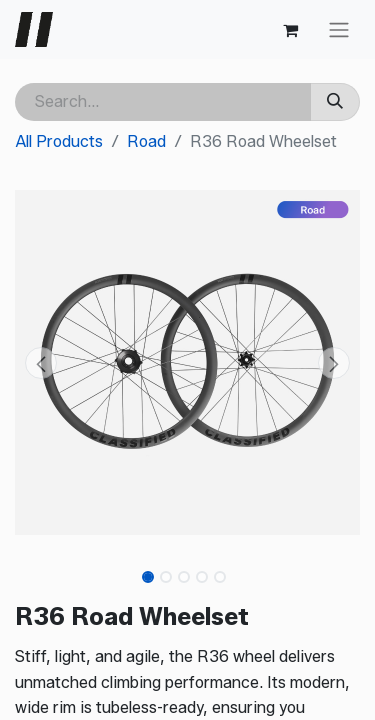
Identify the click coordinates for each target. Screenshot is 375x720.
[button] (41, 363)
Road (146, 141)
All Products (59, 141)
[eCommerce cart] (290, 30)
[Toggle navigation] (339, 29)
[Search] (335, 102)
